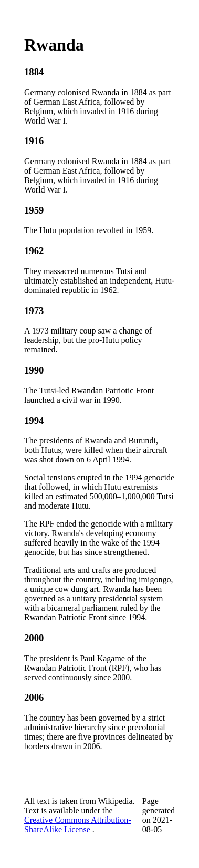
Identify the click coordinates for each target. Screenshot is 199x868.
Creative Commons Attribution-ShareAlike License (78, 825)
